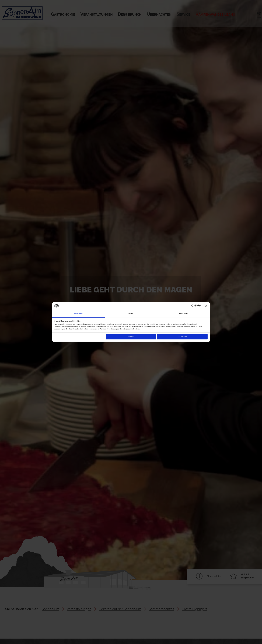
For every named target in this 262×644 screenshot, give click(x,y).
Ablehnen (131, 337)
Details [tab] (131, 313)
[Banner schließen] (206, 306)
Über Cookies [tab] (184, 313)
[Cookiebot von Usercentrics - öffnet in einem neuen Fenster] (186, 306)
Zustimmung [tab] (79, 313)
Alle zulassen (182, 337)
